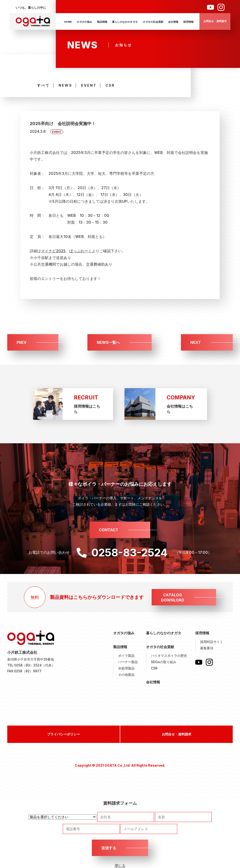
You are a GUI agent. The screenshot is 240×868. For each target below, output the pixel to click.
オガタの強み (84, 22)
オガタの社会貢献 (153, 22)
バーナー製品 (128, 662)
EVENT (89, 85)
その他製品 (126, 675)
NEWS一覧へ (108, 342)
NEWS (65, 85)
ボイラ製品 (126, 656)
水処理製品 (126, 668)
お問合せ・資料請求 (215, 21)
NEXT (196, 342)
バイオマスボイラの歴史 (169, 656)
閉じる (120, 866)
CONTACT (109, 530)
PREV (22, 342)
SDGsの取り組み (164, 662)
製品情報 (102, 22)
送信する (109, 848)
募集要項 (207, 648)
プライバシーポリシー (64, 734)
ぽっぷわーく (81, 251)
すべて (43, 85)
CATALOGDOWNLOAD (173, 597)
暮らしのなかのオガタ (125, 22)
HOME (68, 22)
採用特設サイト (212, 642)
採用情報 (188, 22)
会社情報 (173, 22)
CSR (110, 85)
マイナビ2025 (53, 251)
